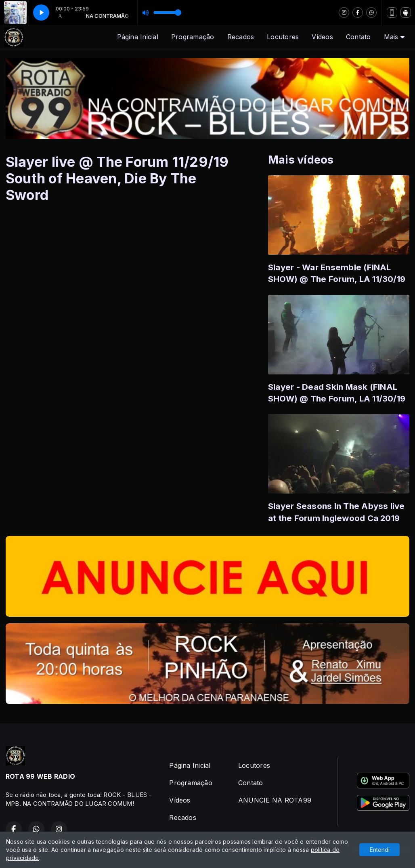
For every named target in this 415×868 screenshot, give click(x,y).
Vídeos (322, 37)
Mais (394, 37)
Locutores (283, 37)
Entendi (380, 850)
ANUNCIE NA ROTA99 (275, 800)
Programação (193, 37)
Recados (241, 37)
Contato (358, 37)
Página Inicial (138, 37)
